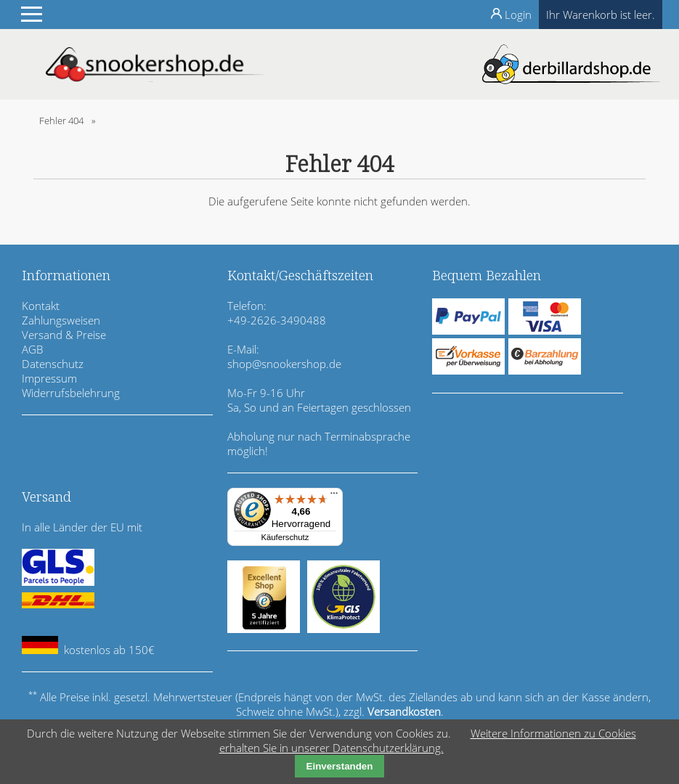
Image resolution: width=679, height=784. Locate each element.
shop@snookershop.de (284, 364)
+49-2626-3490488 (277, 320)
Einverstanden (340, 766)
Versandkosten (404, 711)
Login (518, 15)
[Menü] (334, 497)
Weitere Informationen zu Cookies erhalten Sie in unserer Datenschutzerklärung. (428, 740)
